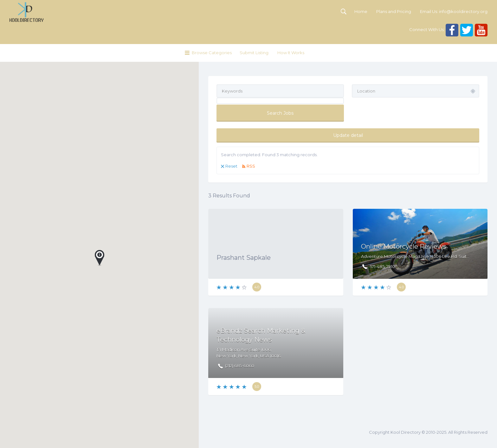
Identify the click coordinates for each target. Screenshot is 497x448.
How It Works (291, 53)
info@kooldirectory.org (463, 11)
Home (361, 11)
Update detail (348, 135)
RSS (251, 166)
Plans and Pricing (394, 11)
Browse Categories (212, 53)
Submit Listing (254, 53)
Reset (231, 166)
